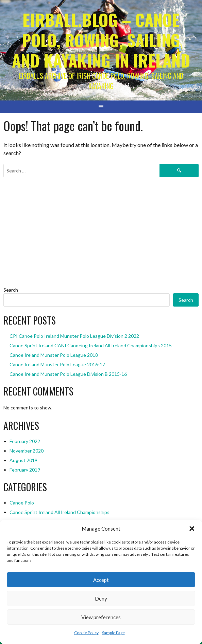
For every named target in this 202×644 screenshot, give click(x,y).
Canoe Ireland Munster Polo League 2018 (54, 355)
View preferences (101, 617)
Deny (101, 599)
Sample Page (113, 633)
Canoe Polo (22, 503)
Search (11, 290)
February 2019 (25, 470)
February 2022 (25, 441)
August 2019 (23, 460)
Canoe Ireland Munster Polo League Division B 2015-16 (68, 374)
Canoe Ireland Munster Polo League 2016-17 (57, 364)
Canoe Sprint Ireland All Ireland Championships (60, 512)
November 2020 (27, 451)
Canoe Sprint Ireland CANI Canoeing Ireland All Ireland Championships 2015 (91, 345)
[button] (192, 529)
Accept (101, 580)
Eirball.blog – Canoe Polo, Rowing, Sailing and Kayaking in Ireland (101, 40)
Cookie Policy (86, 633)
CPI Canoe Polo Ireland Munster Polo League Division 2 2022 (74, 336)
